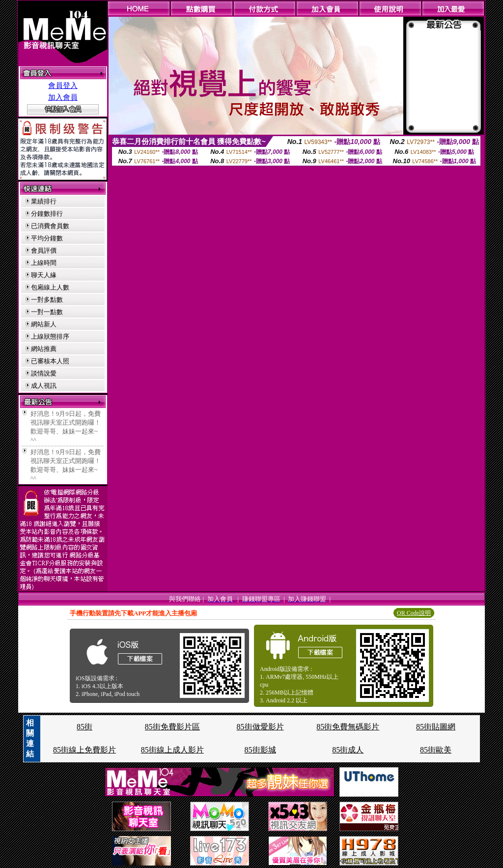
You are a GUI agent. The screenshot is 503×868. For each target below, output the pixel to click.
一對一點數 (47, 312)
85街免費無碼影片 (348, 727)
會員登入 (63, 86)
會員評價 (44, 250)
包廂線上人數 (50, 287)
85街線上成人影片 (172, 750)
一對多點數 (47, 300)
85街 (84, 727)
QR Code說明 (414, 613)
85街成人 (348, 750)
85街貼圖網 (436, 727)
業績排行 (44, 201)
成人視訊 (44, 386)
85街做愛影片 (260, 727)
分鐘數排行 (47, 214)
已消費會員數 (50, 226)
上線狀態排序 (50, 336)
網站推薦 (44, 349)
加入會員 (63, 97)
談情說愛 (44, 373)
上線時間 (44, 263)
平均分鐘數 (47, 238)
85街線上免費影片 (84, 750)
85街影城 (260, 750)
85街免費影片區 (172, 727)
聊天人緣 (44, 275)
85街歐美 (436, 750)
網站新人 (44, 324)
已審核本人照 (50, 361)
